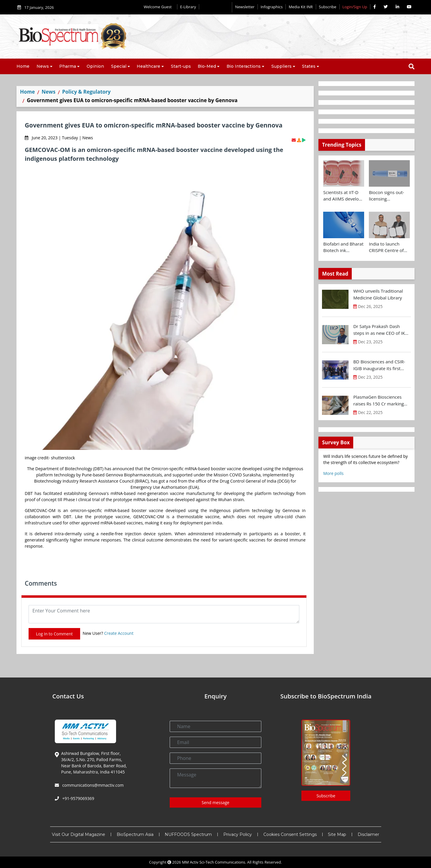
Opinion (95, 66)
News (43, 66)
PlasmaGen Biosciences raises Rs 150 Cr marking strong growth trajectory (379, 400)
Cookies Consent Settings (290, 834)
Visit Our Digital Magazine (79, 834)
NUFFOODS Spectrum (188, 834)
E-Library (188, 7)
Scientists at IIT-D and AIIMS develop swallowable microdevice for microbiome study (342, 196)
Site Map (337, 834)
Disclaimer (368, 834)
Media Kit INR (301, 7)
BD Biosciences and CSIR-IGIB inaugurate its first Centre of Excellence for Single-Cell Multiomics (379, 365)
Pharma (68, 66)
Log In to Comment (54, 634)
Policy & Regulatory (86, 92)
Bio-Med (207, 66)
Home (23, 66)
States (309, 66)
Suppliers (281, 66)
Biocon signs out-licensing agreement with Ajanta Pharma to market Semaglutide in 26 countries (387, 196)
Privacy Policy (238, 834)
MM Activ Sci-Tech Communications (214, 862)
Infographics (271, 7)
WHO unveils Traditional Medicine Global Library (378, 294)
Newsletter (245, 7)
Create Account (119, 633)
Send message (216, 802)
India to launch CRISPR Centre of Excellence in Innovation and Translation (386, 247)
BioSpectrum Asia (135, 834)
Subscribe (327, 7)
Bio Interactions (244, 66)
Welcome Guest (159, 7)
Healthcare (148, 66)
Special (119, 66)
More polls (333, 473)
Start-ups (181, 66)
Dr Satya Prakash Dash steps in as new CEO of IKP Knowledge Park (380, 330)
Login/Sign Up (355, 7)
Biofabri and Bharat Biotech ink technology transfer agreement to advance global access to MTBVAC (343, 247)
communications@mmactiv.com (93, 785)
